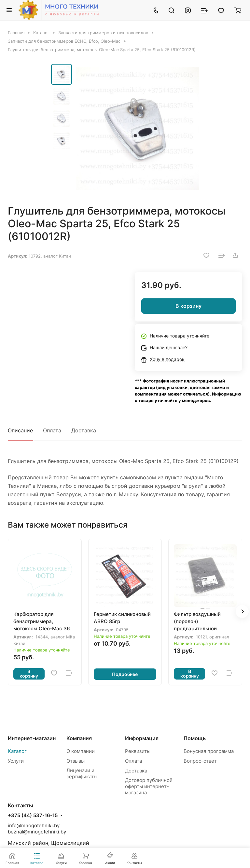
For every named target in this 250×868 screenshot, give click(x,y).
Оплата (52, 430)
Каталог (17, 751)
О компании (81, 751)
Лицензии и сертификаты (82, 773)
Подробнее (125, 674)
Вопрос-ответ (200, 761)
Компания (79, 738)
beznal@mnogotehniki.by (37, 832)
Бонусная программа (209, 751)
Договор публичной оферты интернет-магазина (149, 786)
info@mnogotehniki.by (34, 825)
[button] (242, 611)
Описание (20, 430)
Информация (142, 738)
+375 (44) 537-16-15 (33, 816)
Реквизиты (138, 751)
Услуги (16, 761)
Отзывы (76, 761)
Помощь (195, 738)
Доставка (84, 430)
